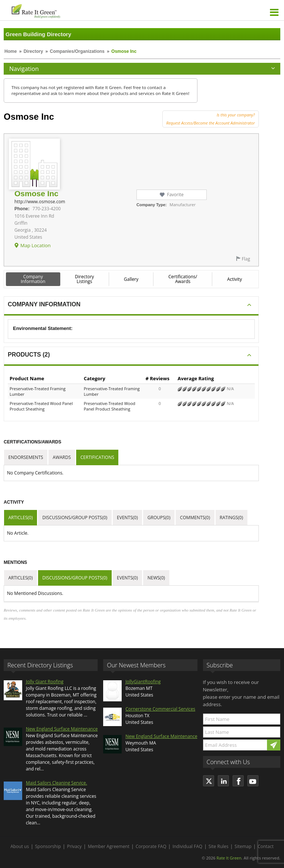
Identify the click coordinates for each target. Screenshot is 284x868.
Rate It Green (229, 858)
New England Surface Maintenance (62, 729)
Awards (62, 457)
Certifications (97, 457)
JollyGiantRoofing (143, 682)
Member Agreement (109, 846)
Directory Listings (85, 279)
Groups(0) (159, 518)
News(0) (156, 578)
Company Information (33, 279)
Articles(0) (21, 518)
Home (11, 51)
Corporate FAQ (151, 846)
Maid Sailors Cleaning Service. (56, 783)
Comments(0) (195, 518)
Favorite (175, 195)
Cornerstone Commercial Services (160, 709)
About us (20, 846)
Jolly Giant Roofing (45, 682)
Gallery (131, 279)
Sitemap (243, 846)
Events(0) (127, 518)
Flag (246, 259)
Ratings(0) (231, 518)
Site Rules (219, 846)
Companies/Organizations (77, 51)
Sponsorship (48, 846)
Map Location (35, 245)
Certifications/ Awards (183, 279)
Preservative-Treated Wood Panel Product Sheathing (41, 406)
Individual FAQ (187, 846)
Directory (33, 51)
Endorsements (26, 457)
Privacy (74, 846)
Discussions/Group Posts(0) (75, 518)
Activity (234, 279)
